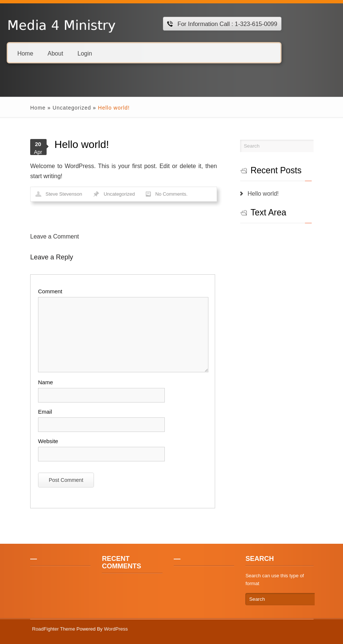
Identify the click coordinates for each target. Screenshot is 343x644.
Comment (50, 291)
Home (25, 53)
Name (45, 382)
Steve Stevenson (64, 194)
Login (85, 53)
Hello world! (263, 194)
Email (45, 412)
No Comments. (171, 194)
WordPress (116, 629)
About (56, 53)
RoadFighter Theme (54, 629)
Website (48, 441)
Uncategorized (72, 108)
